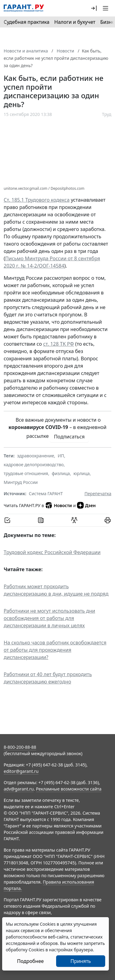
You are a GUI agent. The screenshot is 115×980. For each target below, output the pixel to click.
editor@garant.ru (21, 771)
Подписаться (69, 437)
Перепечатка (98, 494)
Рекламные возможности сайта (69, 789)
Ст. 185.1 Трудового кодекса (37, 200)
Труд (107, 114)
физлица (61, 473)
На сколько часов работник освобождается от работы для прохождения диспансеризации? (55, 650)
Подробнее (30, 961)
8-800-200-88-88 (20, 747)
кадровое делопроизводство (34, 465)
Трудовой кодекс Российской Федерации (52, 552)
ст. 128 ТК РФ (59, 344)
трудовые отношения (26, 473)
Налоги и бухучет (75, 22)
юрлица (82, 473)
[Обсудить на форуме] (74, 520)
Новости (58, 505)
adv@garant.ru (19, 789)
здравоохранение (36, 456)
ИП (61, 456)
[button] (94, 8)
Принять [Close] (81, 961)
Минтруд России (21, 482)
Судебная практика (27, 22)
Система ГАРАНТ (46, 494)
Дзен (86, 505)
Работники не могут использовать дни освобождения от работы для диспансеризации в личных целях (49, 618)
